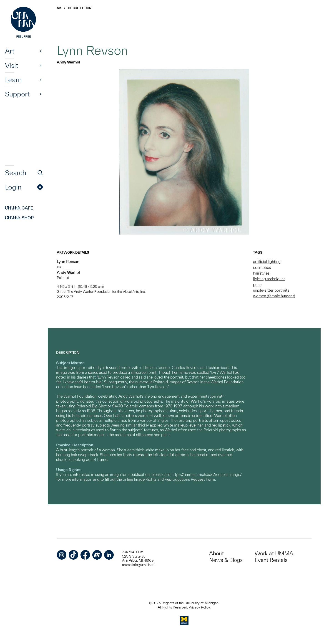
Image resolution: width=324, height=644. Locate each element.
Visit (12, 65)
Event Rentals (271, 560)
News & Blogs (226, 560)
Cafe (19, 208)
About (216, 553)
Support (17, 94)
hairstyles (261, 273)
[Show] (40, 51)
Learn (13, 80)
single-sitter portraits (271, 290)
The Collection (79, 8)
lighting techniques (269, 279)
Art (10, 51)
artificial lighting (267, 261)
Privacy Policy (199, 607)
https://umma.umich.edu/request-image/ (206, 474)
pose (257, 284)
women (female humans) (274, 296)
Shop (19, 218)
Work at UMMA (274, 553)
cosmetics (262, 267)
